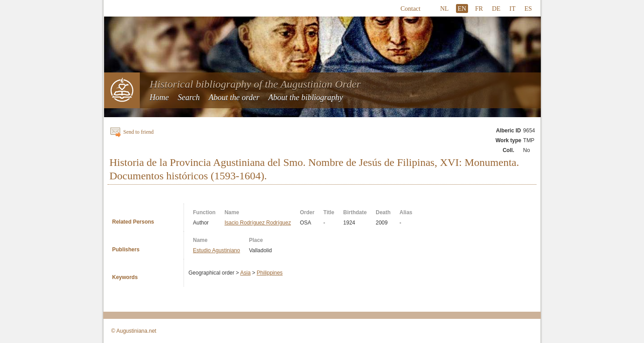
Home (159, 97)
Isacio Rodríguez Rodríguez (258, 223)
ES (528, 8)
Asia (245, 273)
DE (496, 8)
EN (462, 8)
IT (513, 8)
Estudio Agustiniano (216, 250)
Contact (411, 8)
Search (189, 97)
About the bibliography (306, 97)
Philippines (270, 273)
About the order (234, 97)
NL (444, 8)
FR (479, 8)
